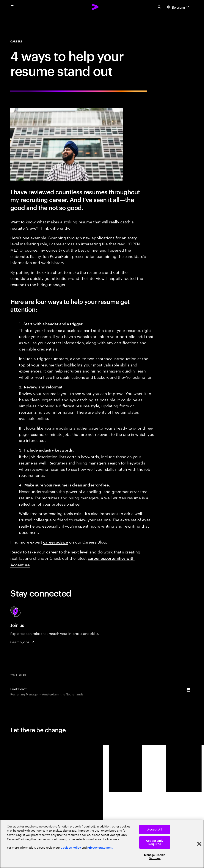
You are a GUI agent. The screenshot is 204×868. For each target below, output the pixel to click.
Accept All (155, 830)
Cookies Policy (71, 848)
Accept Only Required (155, 842)
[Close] (199, 844)
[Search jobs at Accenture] (23, 642)
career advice (56, 542)
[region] (102, 844)
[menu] (13, 7)
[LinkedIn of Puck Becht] (188, 690)
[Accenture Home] (95, 7)
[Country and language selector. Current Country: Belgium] (179, 7)
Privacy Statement (100, 848)
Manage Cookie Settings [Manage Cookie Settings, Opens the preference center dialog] (155, 857)
